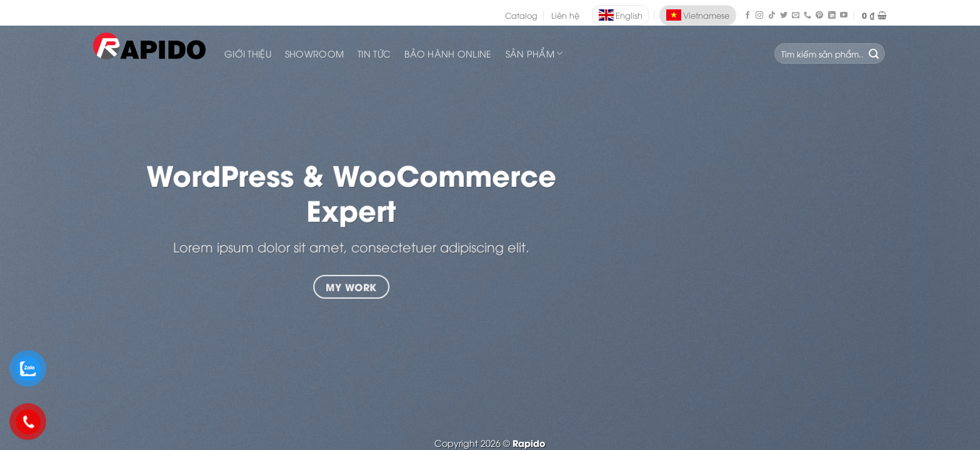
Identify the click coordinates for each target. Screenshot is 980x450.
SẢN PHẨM (534, 54)
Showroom (314, 53)
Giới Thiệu (248, 53)
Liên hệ (565, 15)
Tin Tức (374, 53)
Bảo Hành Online (448, 53)
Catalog (521, 15)
